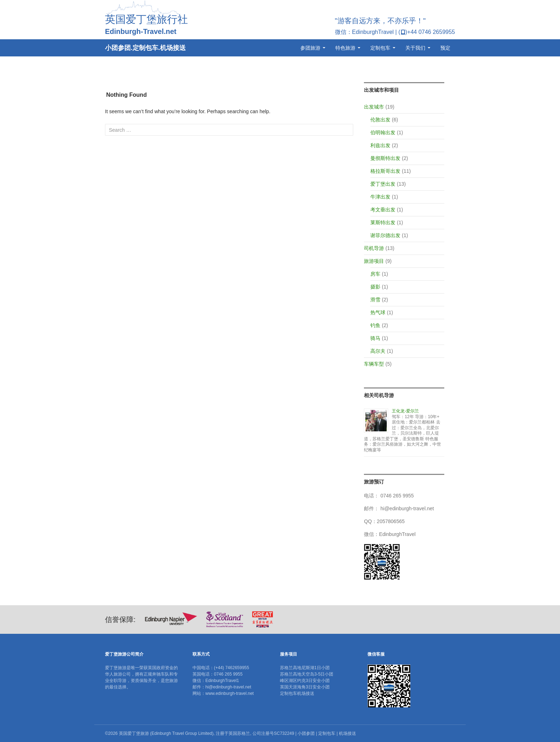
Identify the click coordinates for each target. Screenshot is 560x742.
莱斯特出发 (383, 222)
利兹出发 (380, 145)
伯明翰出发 (383, 132)
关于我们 (415, 48)
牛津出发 (380, 197)
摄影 (375, 287)
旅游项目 (374, 261)
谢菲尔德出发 (385, 235)
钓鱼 (375, 325)
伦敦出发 (380, 120)
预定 (445, 48)
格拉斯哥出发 (385, 171)
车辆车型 (374, 364)
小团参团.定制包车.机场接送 (145, 48)
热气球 (378, 312)
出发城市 (374, 107)
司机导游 (374, 248)
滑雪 (375, 300)
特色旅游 (345, 48)
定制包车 (380, 48)
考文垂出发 (383, 210)
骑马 (375, 338)
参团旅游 (310, 48)
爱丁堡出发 (383, 184)
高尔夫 (378, 351)
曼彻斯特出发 (385, 158)
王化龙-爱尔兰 (405, 411)
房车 (375, 274)
